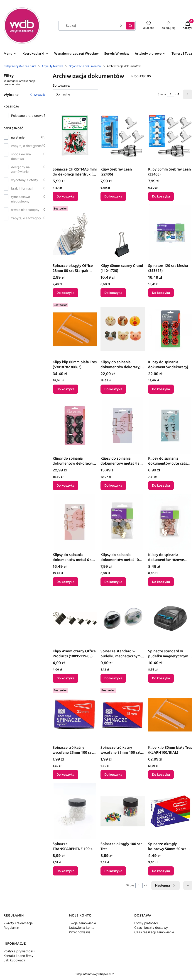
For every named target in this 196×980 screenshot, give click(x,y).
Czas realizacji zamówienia (154, 932)
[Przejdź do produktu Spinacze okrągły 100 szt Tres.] (123, 811)
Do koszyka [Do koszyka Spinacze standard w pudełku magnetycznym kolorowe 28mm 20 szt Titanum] (113, 678)
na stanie (18, 137)
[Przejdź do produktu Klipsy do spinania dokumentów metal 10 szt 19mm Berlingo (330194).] (123, 522)
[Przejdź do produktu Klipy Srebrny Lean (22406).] (123, 137)
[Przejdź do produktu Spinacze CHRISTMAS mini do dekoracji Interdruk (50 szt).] (75, 137)
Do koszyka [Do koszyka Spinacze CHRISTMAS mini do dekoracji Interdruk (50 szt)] (65, 196)
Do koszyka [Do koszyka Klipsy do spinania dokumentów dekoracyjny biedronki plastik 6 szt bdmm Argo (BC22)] (161, 389)
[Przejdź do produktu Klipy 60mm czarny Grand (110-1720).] (123, 233)
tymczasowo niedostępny (21, 199)
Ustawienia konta (82, 928)
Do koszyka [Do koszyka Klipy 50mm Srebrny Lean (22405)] (161, 196)
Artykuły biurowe (53, 66)
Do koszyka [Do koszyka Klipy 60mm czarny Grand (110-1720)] (113, 293)
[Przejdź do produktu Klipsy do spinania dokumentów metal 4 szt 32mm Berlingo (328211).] (123, 426)
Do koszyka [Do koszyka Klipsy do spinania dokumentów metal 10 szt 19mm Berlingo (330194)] (113, 582)
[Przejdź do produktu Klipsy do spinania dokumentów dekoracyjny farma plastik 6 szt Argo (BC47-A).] (123, 329)
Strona (162, 94)
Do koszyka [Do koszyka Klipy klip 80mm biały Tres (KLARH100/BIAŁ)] (161, 774)
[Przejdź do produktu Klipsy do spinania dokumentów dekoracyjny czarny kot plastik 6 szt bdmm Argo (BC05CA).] (75, 426)
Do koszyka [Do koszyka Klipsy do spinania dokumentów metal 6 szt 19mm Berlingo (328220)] (65, 582)
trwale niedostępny (25, 210)
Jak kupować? (14, 960)
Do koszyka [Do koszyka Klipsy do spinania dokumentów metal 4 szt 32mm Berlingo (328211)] (113, 485)
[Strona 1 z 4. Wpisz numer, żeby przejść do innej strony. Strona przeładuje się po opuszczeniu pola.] (171, 94)
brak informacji (22, 188)
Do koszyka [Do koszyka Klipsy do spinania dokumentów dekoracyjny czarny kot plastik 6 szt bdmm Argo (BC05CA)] (65, 485)
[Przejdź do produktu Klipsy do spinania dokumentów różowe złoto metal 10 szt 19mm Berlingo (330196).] (170, 522)
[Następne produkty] (165, 885)
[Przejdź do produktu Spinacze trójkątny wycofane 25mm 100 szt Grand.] (75, 715)
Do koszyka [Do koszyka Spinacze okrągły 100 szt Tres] (113, 871)
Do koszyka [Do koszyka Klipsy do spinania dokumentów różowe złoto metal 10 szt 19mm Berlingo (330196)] (161, 582)
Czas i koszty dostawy (151, 928)
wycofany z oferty (25, 180)
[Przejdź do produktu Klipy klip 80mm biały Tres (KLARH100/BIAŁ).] (170, 715)
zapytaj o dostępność (27, 146)
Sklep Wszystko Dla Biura (20, 66)
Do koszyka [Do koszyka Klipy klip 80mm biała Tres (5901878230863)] (65, 389)
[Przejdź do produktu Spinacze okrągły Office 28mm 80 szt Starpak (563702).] (75, 233)
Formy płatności (146, 923)
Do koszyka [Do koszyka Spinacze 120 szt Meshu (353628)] (161, 293)
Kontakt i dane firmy (18, 956)
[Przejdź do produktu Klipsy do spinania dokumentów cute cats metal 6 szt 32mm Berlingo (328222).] (170, 426)
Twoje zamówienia (82, 923)
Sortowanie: (61, 85)
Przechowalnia (80, 932)
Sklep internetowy (93, 974)
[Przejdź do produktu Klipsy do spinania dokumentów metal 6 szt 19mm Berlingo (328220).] (75, 522)
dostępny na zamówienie (20, 169)
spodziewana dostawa (21, 156)
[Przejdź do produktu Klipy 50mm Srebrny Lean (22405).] (170, 137)
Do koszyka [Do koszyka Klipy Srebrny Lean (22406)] (113, 196)
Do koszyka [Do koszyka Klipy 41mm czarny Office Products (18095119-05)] (65, 678)
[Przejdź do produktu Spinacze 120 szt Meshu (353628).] (170, 233)
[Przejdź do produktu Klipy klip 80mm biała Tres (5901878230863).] (75, 329)
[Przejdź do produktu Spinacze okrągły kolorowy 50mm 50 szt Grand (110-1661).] (170, 811)
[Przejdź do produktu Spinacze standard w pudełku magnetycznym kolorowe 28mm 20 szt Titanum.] (123, 618)
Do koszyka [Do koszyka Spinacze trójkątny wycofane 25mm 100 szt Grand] (65, 774)
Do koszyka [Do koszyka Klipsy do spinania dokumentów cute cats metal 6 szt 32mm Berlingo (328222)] (161, 485)
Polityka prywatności (19, 951)
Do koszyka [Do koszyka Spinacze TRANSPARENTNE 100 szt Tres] (65, 871)
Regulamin (11, 928)
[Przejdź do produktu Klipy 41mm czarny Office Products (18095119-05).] (75, 618)
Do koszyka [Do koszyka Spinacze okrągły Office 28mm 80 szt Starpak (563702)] (65, 293)
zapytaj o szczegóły (26, 218)
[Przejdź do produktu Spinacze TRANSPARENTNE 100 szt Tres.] (75, 811)
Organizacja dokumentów (85, 66)
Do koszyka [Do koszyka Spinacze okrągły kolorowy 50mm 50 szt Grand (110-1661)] (161, 871)
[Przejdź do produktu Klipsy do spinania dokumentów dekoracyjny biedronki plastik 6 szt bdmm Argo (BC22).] (170, 329)
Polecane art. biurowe (27, 116)
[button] (130, 26)
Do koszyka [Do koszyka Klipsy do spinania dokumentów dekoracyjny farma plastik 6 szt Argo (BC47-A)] (113, 389)
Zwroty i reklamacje (18, 923)
